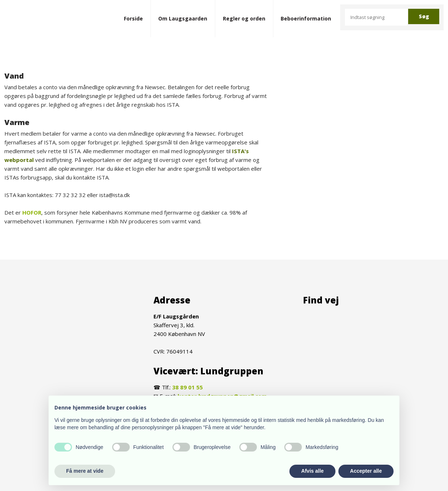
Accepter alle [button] (366, 471)
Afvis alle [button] (312, 471)
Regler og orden (244, 18)
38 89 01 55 (187, 387)
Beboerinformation (306, 18)
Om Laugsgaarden (183, 18)
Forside (133, 18)
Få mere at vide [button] (85, 471)
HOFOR (32, 212)
